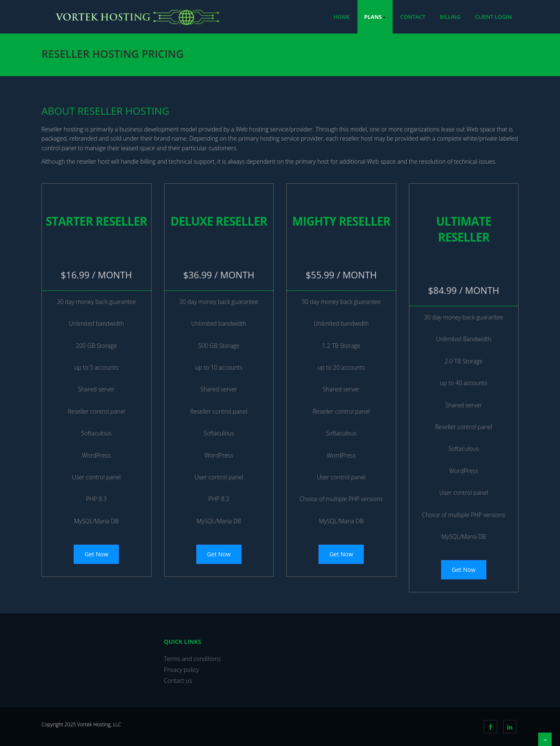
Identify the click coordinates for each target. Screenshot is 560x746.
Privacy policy (181, 670)
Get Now (96, 554)
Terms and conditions (193, 659)
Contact (413, 17)
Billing (450, 17)
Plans (375, 17)
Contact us (178, 680)
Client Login (493, 17)
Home (342, 17)
